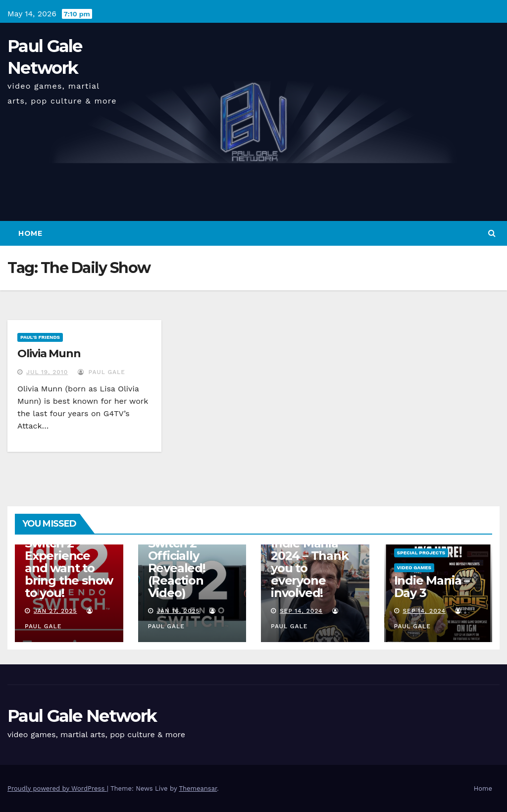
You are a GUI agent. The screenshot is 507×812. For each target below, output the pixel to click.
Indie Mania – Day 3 (432, 587)
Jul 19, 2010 (47, 372)
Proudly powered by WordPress (57, 788)
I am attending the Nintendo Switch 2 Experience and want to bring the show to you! (69, 556)
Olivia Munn (49, 353)
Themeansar (198, 788)
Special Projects (421, 553)
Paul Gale (101, 372)
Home (30, 233)
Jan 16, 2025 (178, 611)
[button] (492, 233)
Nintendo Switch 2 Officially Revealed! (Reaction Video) (177, 562)
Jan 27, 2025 (55, 611)
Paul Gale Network (82, 716)
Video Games (414, 568)
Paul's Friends (40, 337)
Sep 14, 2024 (301, 611)
